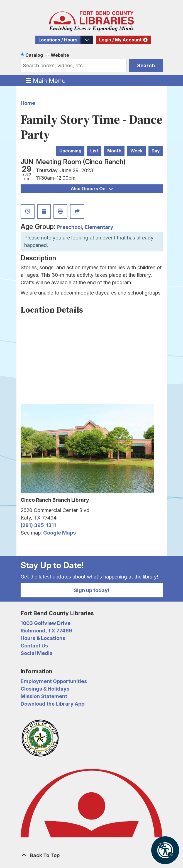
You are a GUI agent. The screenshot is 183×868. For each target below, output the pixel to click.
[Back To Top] (92, 855)
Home (28, 103)
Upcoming (70, 151)
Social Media (37, 653)
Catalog (34, 55)
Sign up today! (92, 590)
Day (156, 151)
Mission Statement (44, 696)
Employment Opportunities (54, 681)
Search (146, 65)
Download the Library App (53, 704)
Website (60, 55)
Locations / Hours (58, 40)
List (94, 151)
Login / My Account (120, 40)
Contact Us (34, 646)
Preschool (69, 227)
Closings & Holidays (45, 689)
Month (114, 151)
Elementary (99, 227)
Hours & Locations (43, 638)
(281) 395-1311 (38, 525)
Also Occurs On (92, 189)
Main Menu (46, 80)
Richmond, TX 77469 (46, 631)
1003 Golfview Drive (46, 623)
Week (136, 151)
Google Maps (59, 533)
